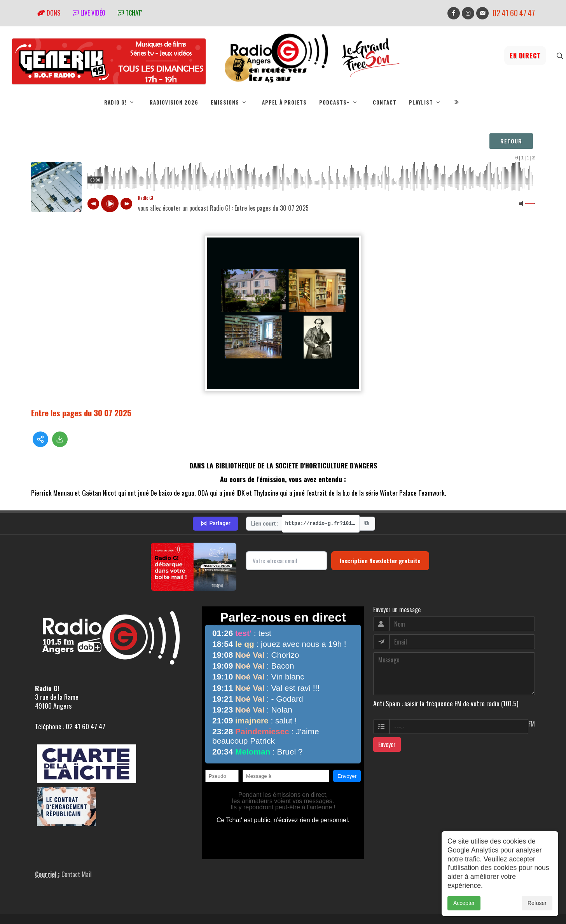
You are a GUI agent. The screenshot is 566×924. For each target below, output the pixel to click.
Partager (215, 492)
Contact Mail (77, 843)
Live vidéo (89, 13)
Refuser (537, 903)
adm (39, 912)
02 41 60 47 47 (514, 13)
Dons (49, 13)
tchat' (130, 13)
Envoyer (387, 713)
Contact (385, 102)
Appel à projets (284, 102)
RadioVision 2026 (174, 102)
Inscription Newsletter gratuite (380, 529)
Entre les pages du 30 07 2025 (81, 413)
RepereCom (75, 903)
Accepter (464, 903)
